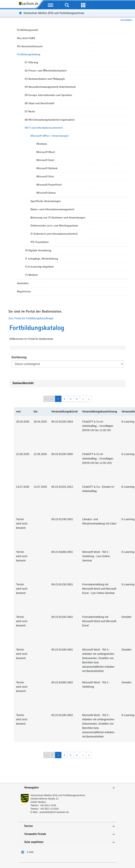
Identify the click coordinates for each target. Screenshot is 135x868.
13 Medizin (31, 275)
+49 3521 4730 (48, 805)
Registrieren (24, 291)
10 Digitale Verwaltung (38, 250)
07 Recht (30, 111)
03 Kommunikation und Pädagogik (45, 79)
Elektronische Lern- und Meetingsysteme (54, 226)
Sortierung (19, 357)
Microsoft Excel (45, 160)
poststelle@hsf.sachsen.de (54, 812)
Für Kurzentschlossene (30, 46)
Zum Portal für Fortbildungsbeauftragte (31, 318)
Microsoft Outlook (47, 168)
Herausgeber (32, 788)
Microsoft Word (45, 152)
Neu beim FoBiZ (26, 38)
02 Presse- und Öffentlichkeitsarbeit (46, 71)
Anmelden (126, 20)
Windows (42, 144)
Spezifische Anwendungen (46, 201)
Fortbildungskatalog (29, 54)
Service (29, 826)
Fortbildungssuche (28, 30)
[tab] (68, 788)
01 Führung (31, 62)
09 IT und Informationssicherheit (44, 128)
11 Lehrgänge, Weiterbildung (41, 259)
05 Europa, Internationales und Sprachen (48, 95)
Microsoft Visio (45, 176)
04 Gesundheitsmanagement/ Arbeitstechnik (50, 87)
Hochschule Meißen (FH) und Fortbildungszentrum (54, 13)
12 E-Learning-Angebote (39, 267)
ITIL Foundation (40, 242)
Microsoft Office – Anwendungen (50, 136)
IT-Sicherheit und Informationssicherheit (54, 234)
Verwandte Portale (35, 834)
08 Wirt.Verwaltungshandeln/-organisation (50, 120)
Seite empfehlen (34, 842)
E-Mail (30, 852)
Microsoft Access (46, 193)
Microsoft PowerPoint (49, 185)
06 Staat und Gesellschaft (40, 103)
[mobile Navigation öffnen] (51, 5)
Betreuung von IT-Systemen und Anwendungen (58, 218)
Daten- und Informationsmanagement (52, 209)
